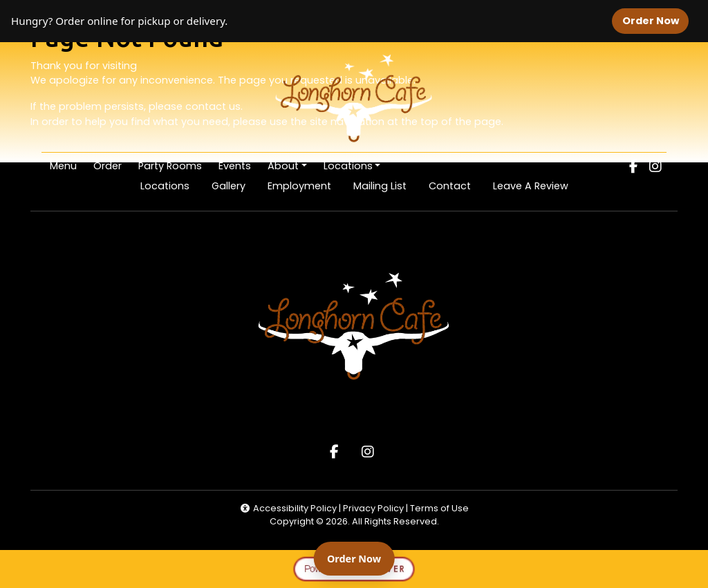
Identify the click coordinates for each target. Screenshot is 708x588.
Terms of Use (439, 508)
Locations (165, 186)
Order (112, 165)
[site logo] (354, 98)
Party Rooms (170, 166)
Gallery (229, 186)
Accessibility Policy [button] (288, 508)
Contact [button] (455, 186)
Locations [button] (348, 166)
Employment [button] (305, 186)
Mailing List (380, 186)
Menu (63, 166)
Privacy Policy (374, 508)
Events (235, 166)
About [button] (283, 166)
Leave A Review (536, 186)
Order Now (655, 20)
